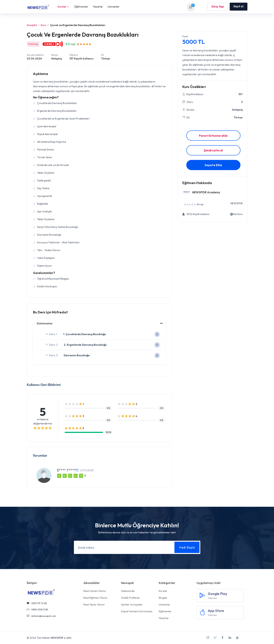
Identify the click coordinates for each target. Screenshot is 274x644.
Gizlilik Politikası (130, 598)
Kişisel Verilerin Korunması (137, 611)
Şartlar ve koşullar (132, 605)
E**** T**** (66, 470)
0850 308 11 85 (37, 609)
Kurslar (63, 7)
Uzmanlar (113, 7)
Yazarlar (98, 7)
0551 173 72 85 (37, 603)
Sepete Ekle (213, 165)
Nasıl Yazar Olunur (94, 605)
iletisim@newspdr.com (41, 616)
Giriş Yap (218, 7)
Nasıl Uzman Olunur (95, 591)
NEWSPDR (57, 638)
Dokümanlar (45, 323)
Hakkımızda (128, 591)
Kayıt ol (239, 6)
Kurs (43, 25)
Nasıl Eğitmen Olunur (96, 598)
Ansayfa (32, 25)
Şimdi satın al (213, 150)
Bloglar (163, 598)
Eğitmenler (81, 7)
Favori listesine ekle (213, 136)
